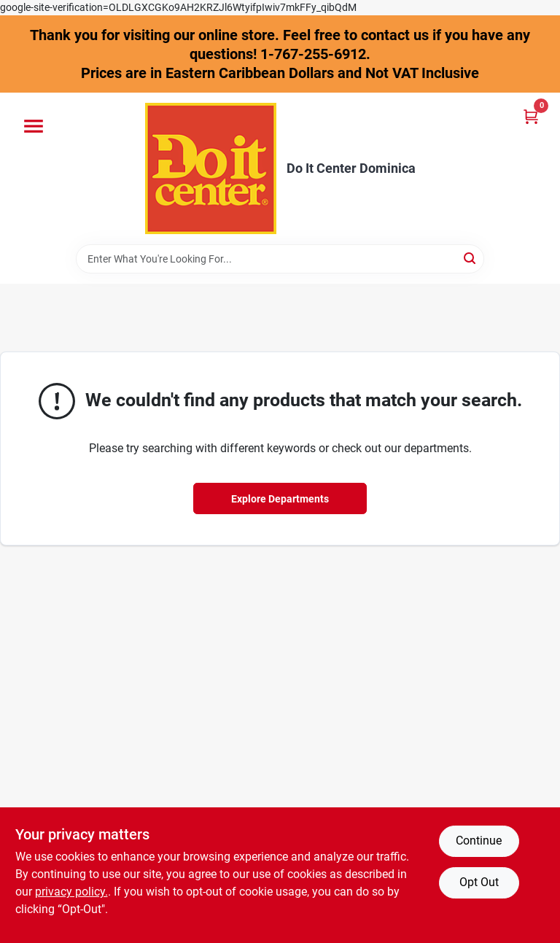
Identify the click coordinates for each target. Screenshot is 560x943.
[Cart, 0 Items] (531, 116)
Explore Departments (280, 499)
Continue (479, 841)
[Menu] (34, 126)
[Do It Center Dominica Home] (211, 168)
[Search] (471, 258)
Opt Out (479, 882)
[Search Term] (280, 259)
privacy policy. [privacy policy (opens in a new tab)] (71, 892)
